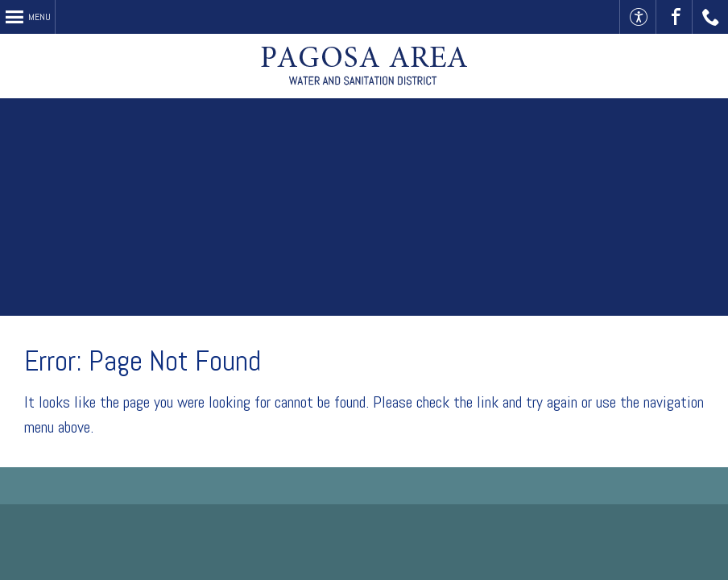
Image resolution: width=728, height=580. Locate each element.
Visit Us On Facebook (674, 17)
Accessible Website (638, 17)
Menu (39, 17)
